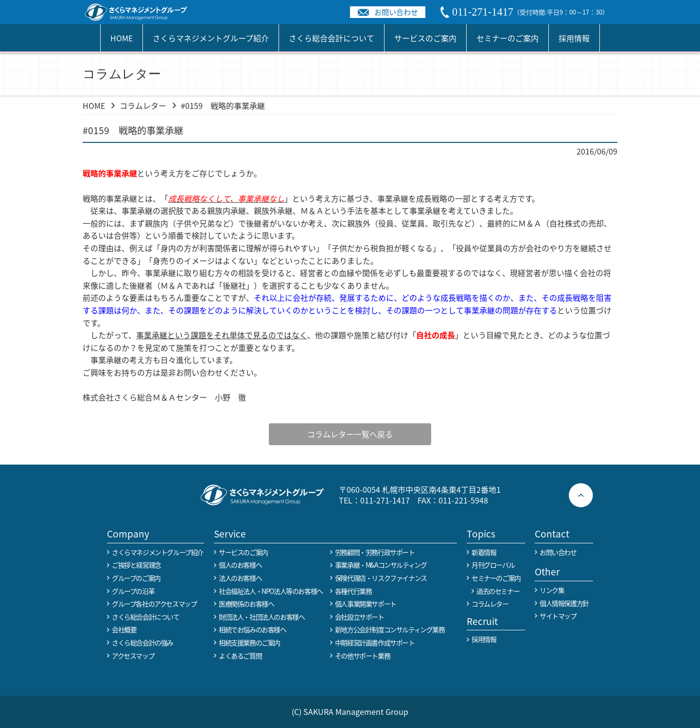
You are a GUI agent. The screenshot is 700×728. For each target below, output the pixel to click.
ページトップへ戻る (581, 495)
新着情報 (484, 552)
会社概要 (124, 629)
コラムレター (143, 105)
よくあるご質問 (240, 656)
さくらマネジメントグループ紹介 (211, 38)
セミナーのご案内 (507, 38)
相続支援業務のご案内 (249, 642)
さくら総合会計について (332, 38)
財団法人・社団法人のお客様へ (262, 617)
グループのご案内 (136, 578)
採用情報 (574, 38)
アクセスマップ (133, 656)
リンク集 (552, 590)
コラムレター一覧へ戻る (346, 434)
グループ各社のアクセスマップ (154, 604)
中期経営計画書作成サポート (375, 642)
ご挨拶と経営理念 (136, 565)
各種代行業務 (353, 591)
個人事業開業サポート (366, 604)
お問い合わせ (396, 12)
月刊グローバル (493, 565)
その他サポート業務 (362, 656)
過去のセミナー (498, 591)
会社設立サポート (359, 617)
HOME (122, 38)
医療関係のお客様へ (246, 604)
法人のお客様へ (240, 578)
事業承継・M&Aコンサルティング (381, 565)
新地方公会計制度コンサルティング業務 (390, 629)
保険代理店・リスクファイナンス (381, 578)
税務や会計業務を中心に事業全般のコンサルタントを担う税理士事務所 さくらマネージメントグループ (141, 12)
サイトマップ (558, 616)
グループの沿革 (133, 591)
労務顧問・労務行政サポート (375, 552)
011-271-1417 (385, 500)
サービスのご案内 (425, 38)
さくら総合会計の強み (142, 642)
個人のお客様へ (240, 565)
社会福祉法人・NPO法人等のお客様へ (271, 591)
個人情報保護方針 (564, 603)
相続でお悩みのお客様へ (253, 629)
